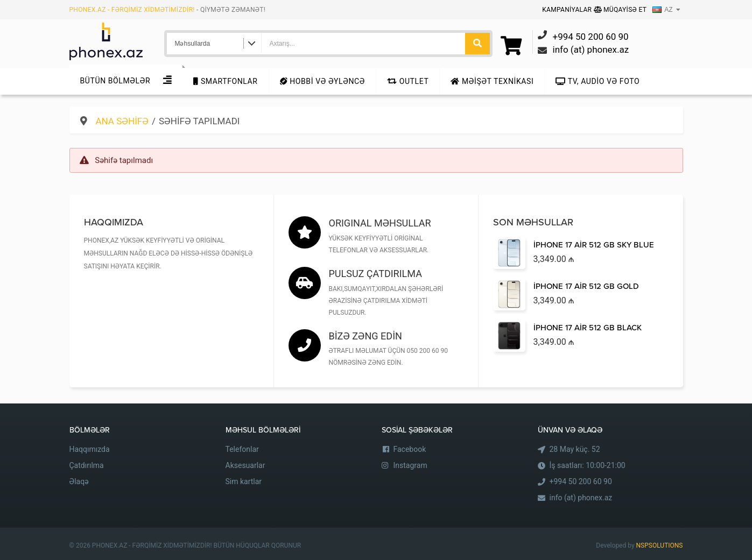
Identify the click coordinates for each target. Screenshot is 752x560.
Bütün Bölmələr (115, 81)
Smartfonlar (225, 81)
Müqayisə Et (620, 10)
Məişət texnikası (492, 81)
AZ (662, 10)
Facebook (410, 449)
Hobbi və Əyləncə (322, 81)
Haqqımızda (90, 449)
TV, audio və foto (598, 81)
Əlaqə (79, 481)
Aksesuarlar (245, 465)
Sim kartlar (244, 481)
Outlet (408, 81)
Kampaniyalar (568, 10)
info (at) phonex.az (581, 498)
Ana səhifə (122, 121)
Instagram (410, 465)
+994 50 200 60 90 (581, 481)
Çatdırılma (87, 465)
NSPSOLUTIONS (660, 545)
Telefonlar (242, 449)
